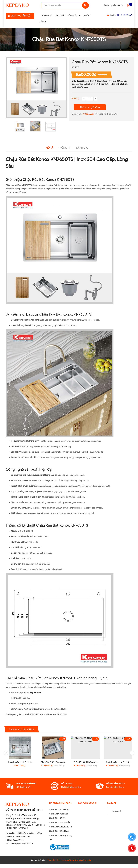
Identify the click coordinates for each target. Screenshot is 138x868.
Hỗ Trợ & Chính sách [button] (60, 807)
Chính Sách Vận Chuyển (59, 826)
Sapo (105, 864)
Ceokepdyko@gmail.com (28, 704)
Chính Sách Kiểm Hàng (59, 835)
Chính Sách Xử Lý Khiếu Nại (61, 831)
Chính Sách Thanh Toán (59, 813)
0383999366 (125, 15)
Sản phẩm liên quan (23, 729)
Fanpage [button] (112, 807)
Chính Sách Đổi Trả (57, 822)
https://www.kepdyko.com (31, 693)
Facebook (116, 815)
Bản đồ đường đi (87, 807)
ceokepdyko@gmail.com (22, 847)
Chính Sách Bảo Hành (58, 818)
